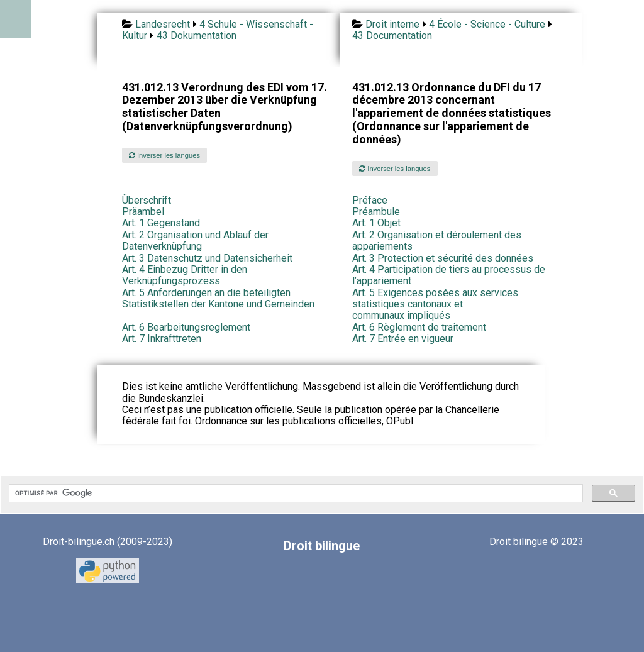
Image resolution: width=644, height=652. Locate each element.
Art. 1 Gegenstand (161, 223)
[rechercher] (295, 494)
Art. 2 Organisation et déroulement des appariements (437, 240)
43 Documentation (392, 36)
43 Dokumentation (197, 36)
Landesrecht (163, 24)
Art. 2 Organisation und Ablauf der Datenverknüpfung (195, 240)
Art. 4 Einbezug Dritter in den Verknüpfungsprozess (185, 275)
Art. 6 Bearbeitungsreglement (186, 327)
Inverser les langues (164, 155)
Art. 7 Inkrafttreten (162, 339)
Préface (370, 200)
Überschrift (147, 200)
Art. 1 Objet (376, 223)
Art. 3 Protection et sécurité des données (443, 258)
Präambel (143, 212)
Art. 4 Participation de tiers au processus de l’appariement (449, 275)
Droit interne (392, 24)
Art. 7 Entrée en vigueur (403, 339)
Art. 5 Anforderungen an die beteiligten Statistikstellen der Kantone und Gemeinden (218, 298)
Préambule (376, 212)
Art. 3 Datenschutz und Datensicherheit (207, 258)
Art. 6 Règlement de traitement (419, 327)
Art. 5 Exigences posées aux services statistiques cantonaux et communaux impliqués (435, 304)
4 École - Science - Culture (487, 24)
